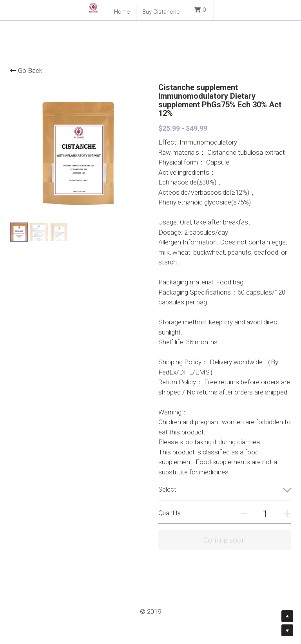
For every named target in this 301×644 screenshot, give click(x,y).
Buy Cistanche (161, 12)
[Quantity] (265, 514)
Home (122, 12)
